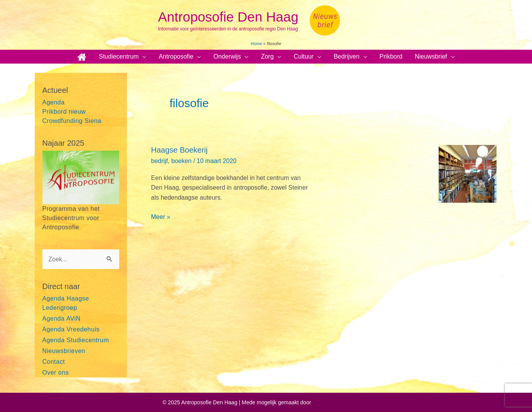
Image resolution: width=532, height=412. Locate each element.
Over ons (56, 372)
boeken (182, 161)
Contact (54, 362)
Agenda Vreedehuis (71, 329)
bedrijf (160, 161)
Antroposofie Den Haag (228, 17)
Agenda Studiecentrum (76, 340)
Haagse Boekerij (180, 150)
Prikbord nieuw (64, 112)
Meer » (161, 217)
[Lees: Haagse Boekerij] (468, 174)
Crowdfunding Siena (72, 121)
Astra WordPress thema (341, 402)
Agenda (54, 102)
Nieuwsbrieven (64, 351)
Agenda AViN (62, 319)
